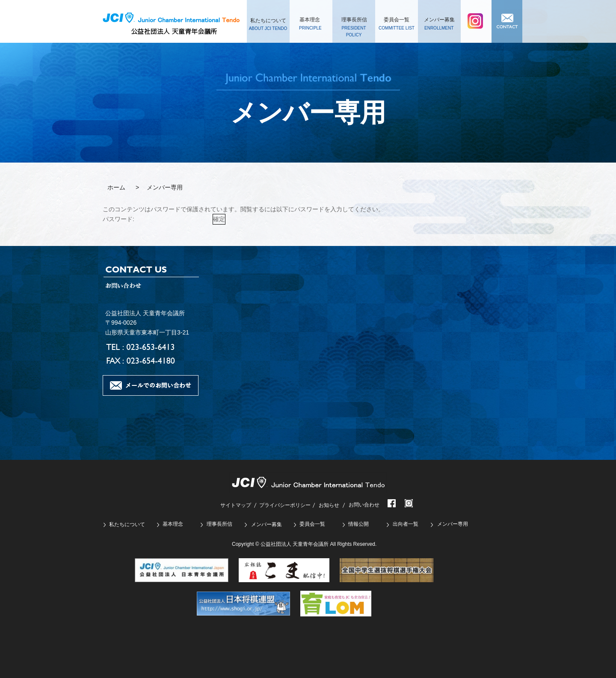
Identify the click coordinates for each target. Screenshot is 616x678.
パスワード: (157, 219)
